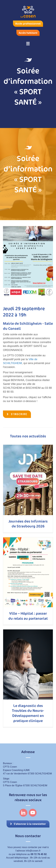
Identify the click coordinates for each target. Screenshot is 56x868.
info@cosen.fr (33, 851)
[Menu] (28, 44)
